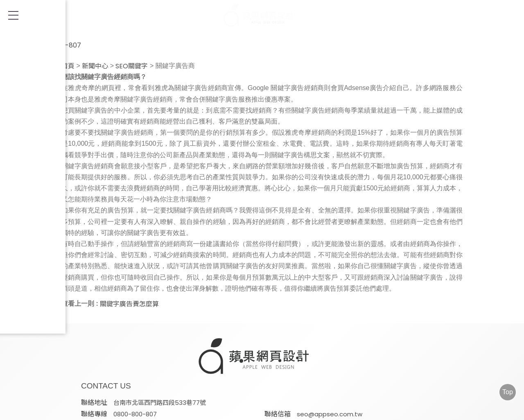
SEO (162, 411)
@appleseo (385, 366)
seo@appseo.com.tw (241, 366)
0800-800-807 (47, 41)
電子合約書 (399, 411)
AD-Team (205, 411)
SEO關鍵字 (132, 66)
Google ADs (260, 411)
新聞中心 (95, 66)
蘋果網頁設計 (359, 385)
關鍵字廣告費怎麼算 (129, 304)
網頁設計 (122, 411)
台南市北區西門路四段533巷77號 (255, 355)
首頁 (68, 66)
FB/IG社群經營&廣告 (331, 411)
